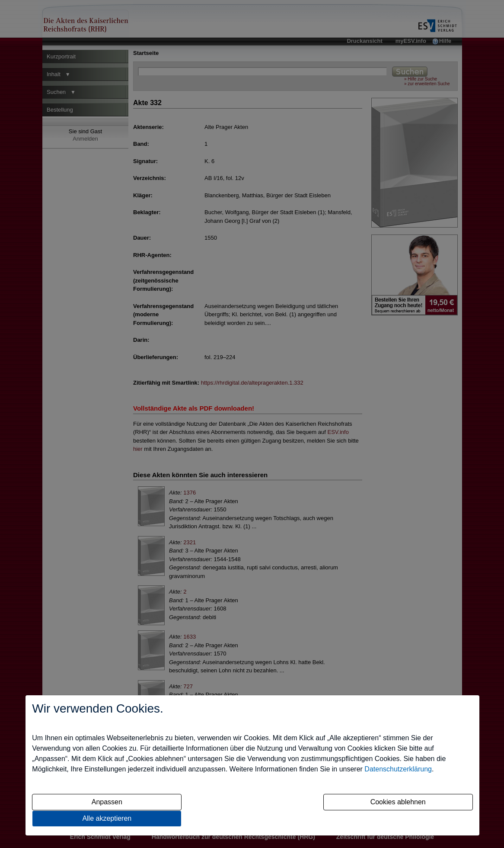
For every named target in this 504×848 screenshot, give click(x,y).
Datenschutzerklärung (398, 769)
